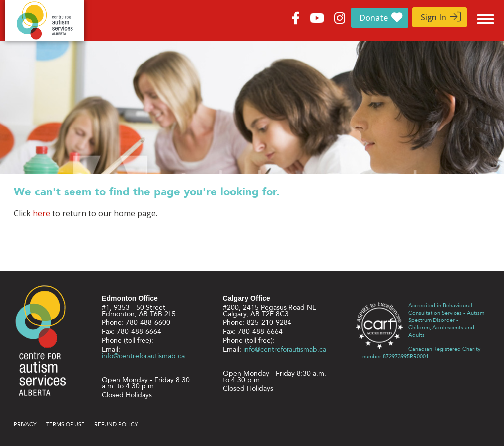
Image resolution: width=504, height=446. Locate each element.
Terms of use (66, 424)
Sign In (433, 17)
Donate (374, 18)
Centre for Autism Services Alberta (45, 21)
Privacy (25, 424)
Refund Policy (116, 424)
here (41, 213)
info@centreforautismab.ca (143, 356)
